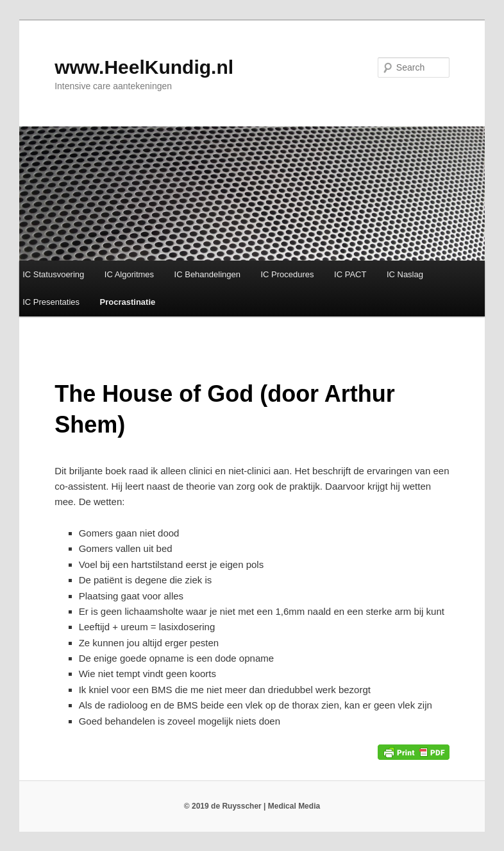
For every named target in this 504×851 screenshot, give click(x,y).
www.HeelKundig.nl (144, 67)
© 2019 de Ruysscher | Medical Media (252, 806)
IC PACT (350, 274)
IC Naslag (405, 274)
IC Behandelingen (207, 274)
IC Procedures (287, 274)
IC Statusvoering (53, 274)
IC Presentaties (51, 302)
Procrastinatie (128, 302)
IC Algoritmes (129, 274)
